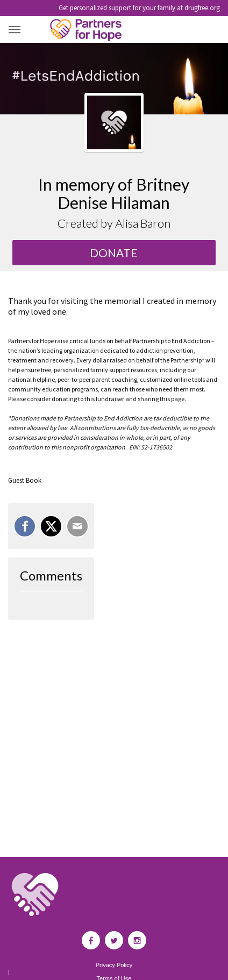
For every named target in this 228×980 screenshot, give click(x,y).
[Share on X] (51, 526)
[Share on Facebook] (25, 526)
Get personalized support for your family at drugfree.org (139, 8)
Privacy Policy (114, 965)
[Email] (77, 526)
